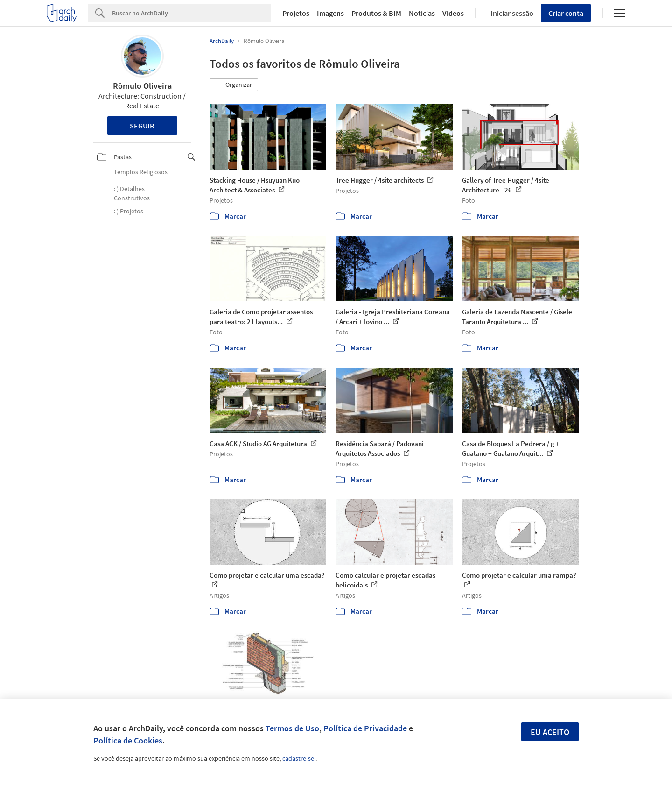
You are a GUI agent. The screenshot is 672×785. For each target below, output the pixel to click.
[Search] (192, 13)
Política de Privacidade (365, 728)
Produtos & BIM (376, 13)
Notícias (422, 13)
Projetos (296, 13)
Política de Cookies (128, 740)
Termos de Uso (292, 728)
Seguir (142, 126)
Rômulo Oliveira (142, 86)
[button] (234, 85)
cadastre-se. (299, 758)
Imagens (330, 13)
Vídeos (453, 13)
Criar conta (566, 13)
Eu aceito (550, 732)
